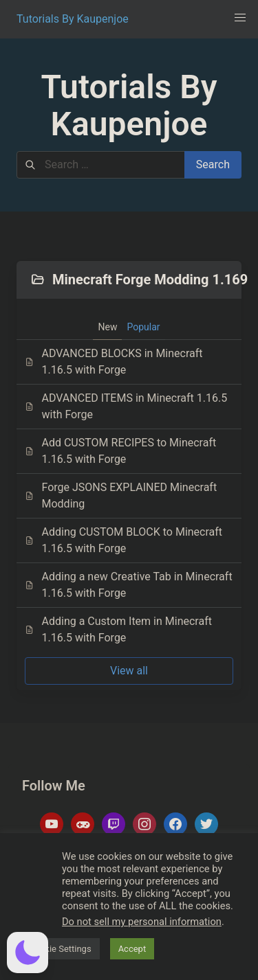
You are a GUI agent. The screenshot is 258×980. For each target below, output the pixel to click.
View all (129, 671)
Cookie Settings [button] (60, 949)
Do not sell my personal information (142, 922)
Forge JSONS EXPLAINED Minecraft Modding (121, 495)
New (107, 327)
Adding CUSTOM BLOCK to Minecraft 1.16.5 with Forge (123, 540)
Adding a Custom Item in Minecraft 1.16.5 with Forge (118, 629)
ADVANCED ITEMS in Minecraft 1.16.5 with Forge (126, 406)
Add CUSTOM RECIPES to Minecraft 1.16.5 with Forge (120, 451)
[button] (240, 18)
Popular (143, 327)
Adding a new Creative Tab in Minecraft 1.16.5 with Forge (129, 585)
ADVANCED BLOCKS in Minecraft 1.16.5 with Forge (114, 362)
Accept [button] (132, 949)
